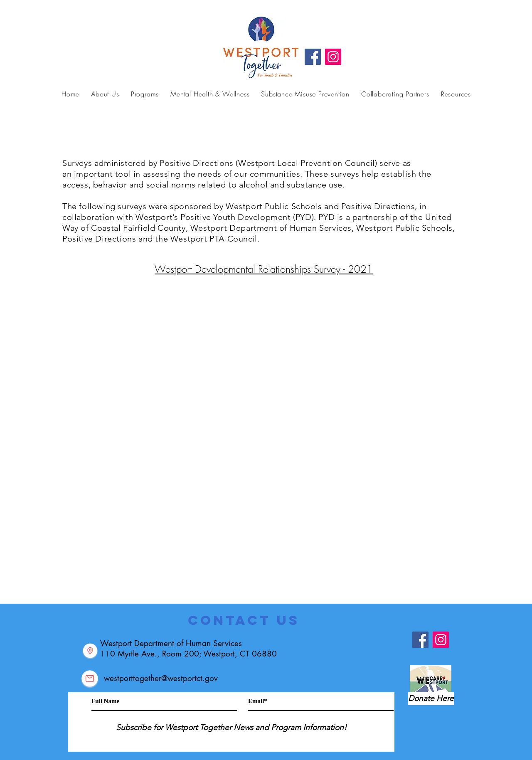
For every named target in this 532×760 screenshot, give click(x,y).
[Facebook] (313, 57)
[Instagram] (333, 57)
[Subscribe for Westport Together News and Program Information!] (231, 728)
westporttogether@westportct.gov (161, 678)
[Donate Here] (431, 699)
